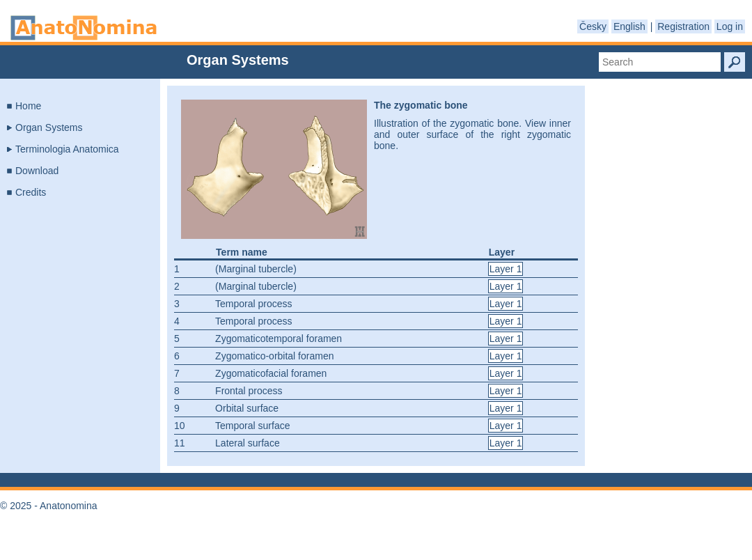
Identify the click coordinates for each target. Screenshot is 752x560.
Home (28, 106)
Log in (730, 26)
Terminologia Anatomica (67, 149)
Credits (31, 192)
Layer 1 (506, 269)
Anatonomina (84, 28)
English (629, 26)
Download (37, 171)
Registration (683, 26)
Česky (593, 26)
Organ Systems (49, 127)
